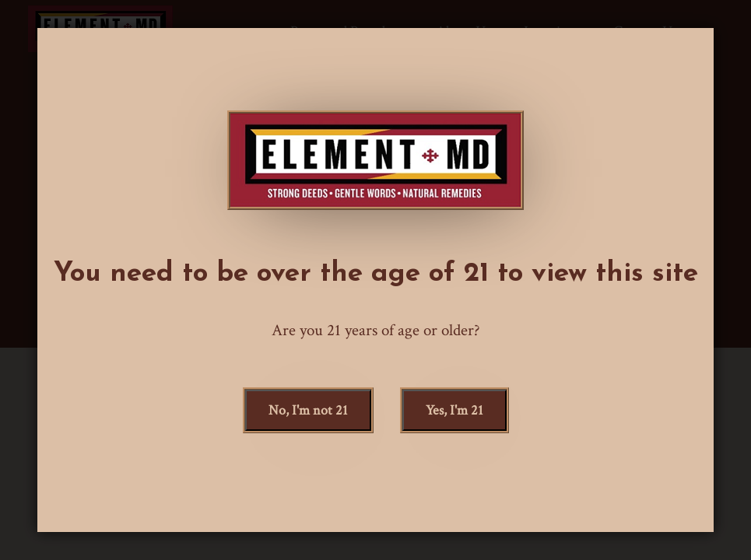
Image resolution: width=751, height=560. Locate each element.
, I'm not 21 (308, 410)
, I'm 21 (454, 410)
